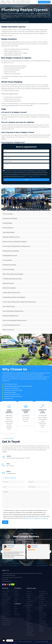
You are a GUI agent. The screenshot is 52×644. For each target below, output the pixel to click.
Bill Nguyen (10, 546)
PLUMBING (18, 588)
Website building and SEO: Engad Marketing (10, 642)
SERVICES (5, 588)
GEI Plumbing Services (6, 6)
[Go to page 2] (26, 560)
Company (10, 3)
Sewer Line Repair (8, 214)
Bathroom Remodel (8, 283)
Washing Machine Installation (11, 251)
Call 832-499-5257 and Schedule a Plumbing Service (14, 22)
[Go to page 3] (27, 560)
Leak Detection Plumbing (10, 218)
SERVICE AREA (31, 588)
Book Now (28, 3)
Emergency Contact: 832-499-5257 (41, 640)
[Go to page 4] (28, 560)
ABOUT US (5, 570)
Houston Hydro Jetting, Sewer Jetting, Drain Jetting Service (19, 302)
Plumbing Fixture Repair (9, 265)
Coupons (18, 1)
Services (9, 1)
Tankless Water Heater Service (12, 293)
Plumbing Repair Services (10, 256)
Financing (28, 1)
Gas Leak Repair (7, 260)
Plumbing (3, 1)
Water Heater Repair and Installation (13, 274)
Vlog (17, 3)
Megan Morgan (35, 546)
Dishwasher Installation (9, 288)
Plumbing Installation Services (11, 237)
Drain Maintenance (8, 228)
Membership (23, 1)
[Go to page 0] (24, 560)
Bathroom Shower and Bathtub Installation (15, 242)
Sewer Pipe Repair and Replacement (13, 311)
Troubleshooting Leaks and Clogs (12, 279)
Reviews (14, 1)
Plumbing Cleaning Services (10, 316)
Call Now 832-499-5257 (44, 2)
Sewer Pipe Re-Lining (9, 306)
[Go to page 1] (25, 560)
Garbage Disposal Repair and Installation (14, 297)
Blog (14, 3)
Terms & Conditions (43, 518)
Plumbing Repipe (7, 223)
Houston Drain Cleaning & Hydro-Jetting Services (16, 246)
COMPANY (17, 603)
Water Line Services (8, 330)
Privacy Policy (22, 3)
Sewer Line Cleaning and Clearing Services (15, 320)
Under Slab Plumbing (9, 232)
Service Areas (4, 3)
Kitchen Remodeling (8, 269)
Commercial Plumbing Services (11, 325)
